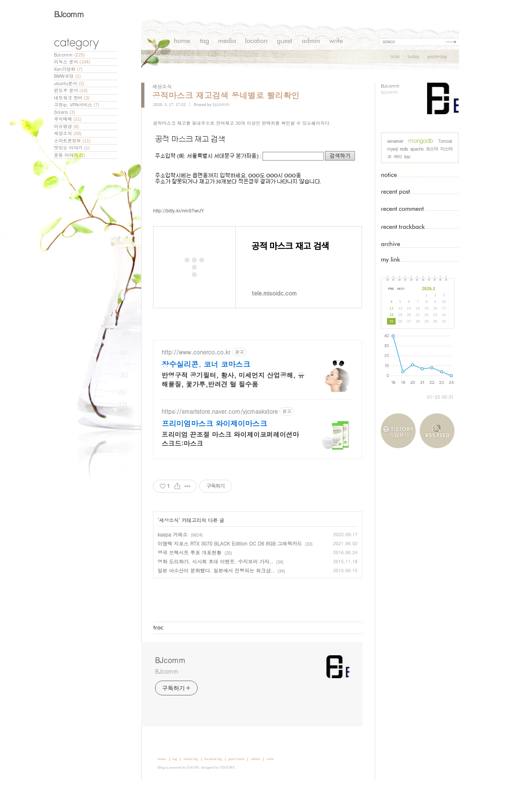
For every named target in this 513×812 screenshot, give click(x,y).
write (270, 783)
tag (175, 783)
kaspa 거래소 (173, 559)
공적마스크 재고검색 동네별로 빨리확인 (226, 95)
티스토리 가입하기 (400, 431)
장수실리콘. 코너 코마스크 (206, 389)
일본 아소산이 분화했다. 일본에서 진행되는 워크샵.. (216, 595)
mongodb (421, 140)
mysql (392, 149)
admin (255, 783)
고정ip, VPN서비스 (76, 105)
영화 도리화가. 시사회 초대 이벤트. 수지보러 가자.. (215, 586)
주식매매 (68, 119)
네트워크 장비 (72, 98)
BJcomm (69, 14)
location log (213, 783)
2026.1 (429, 289)
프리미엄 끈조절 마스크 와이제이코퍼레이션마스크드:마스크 (230, 464)
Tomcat (445, 141)
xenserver (395, 141)
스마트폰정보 (72, 141)
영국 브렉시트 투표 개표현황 (189, 577)
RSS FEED (437, 431)
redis (404, 149)
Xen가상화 (68, 69)
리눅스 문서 (72, 62)
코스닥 (432, 149)
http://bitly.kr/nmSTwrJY (178, 235)
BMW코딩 (67, 76)
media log (191, 783)
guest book (236, 783)
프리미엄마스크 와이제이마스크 (214, 448)
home (162, 783)
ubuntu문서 (69, 83)
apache (416, 149)
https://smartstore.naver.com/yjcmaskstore (220, 436)
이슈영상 (66, 126)
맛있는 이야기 (72, 148)
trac (407, 157)
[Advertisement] (488, 196)
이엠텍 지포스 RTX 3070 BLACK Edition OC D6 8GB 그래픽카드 (230, 568)
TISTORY (227, 792)
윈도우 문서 (71, 90)
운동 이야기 (70, 155)
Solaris (64, 112)
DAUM (193, 792)
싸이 (398, 157)
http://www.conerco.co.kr (196, 377)
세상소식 (68, 133)
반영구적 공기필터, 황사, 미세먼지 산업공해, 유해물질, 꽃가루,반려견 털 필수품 (233, 404)
